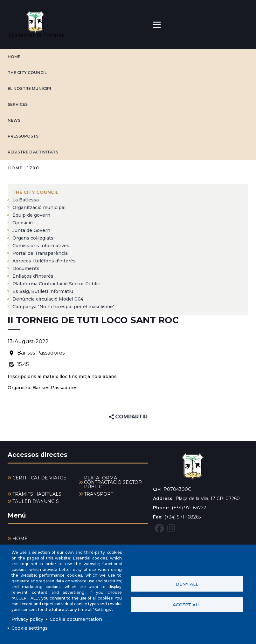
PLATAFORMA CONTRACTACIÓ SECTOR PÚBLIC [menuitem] (113, 482)
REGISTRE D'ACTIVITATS (33, 152)
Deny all (187, 584)
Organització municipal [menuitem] (39, 207)
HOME (14, 57)
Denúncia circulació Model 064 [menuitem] (48, 299)
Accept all (187, 605)
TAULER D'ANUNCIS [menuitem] (36, 501)
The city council (27, 73)
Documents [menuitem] (26, 268)
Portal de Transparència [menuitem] (40, 253)
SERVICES (18, 104)
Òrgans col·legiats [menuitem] (33, 238)
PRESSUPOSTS (23, 136)
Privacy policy (27, 619)
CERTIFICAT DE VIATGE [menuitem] (39, 478)
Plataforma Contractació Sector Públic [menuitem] (56, 284)
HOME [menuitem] (20, 539)
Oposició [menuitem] (23, 223)
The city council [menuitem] (35, 192)
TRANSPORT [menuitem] (99, 494)
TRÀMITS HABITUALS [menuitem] (37, 494)
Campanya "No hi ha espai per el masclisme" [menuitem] (63, 307)
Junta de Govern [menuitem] (31, 230)
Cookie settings (30, 628)
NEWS (14, 120)
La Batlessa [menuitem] (26, 200)
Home (15, 168)
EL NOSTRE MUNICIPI (29, 88)
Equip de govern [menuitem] (31, 215)
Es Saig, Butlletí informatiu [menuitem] (43, 291)
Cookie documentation (76, 619)
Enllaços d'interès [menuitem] (33, 276)
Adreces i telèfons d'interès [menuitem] (44, 261)
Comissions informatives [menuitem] (41, 246)
